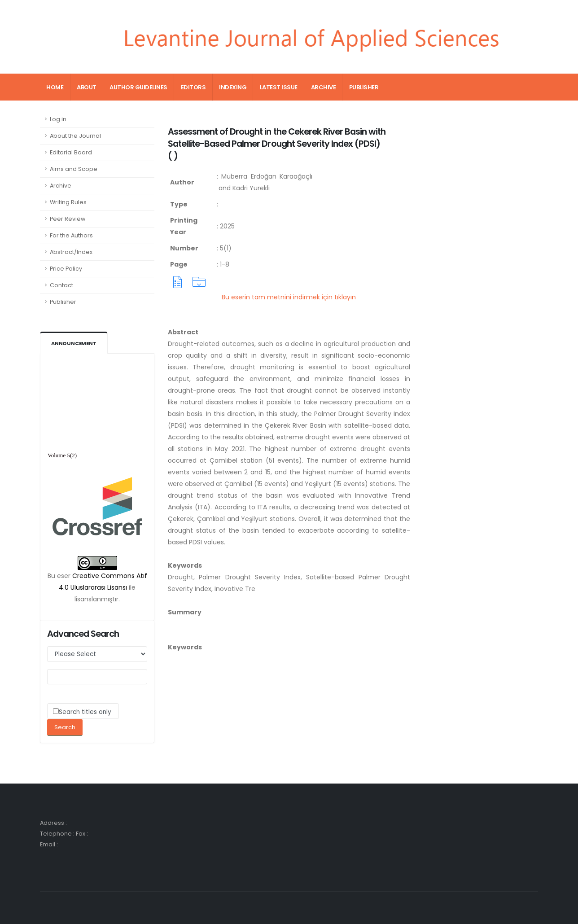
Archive (324, 87)
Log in (58, 119)
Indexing (233, 87)
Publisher (364, 87)
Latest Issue (279, 87)
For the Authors (71, 235)
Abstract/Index (71, 252)
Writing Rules (68, 202)
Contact (61, 285)
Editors (193, 87)
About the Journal (75, 136)
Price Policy (66, 269)
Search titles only (85, 712)
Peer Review (68, 219)
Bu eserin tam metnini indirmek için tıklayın (289, 297)
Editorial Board (71, 152)
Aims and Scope (74, 169)
